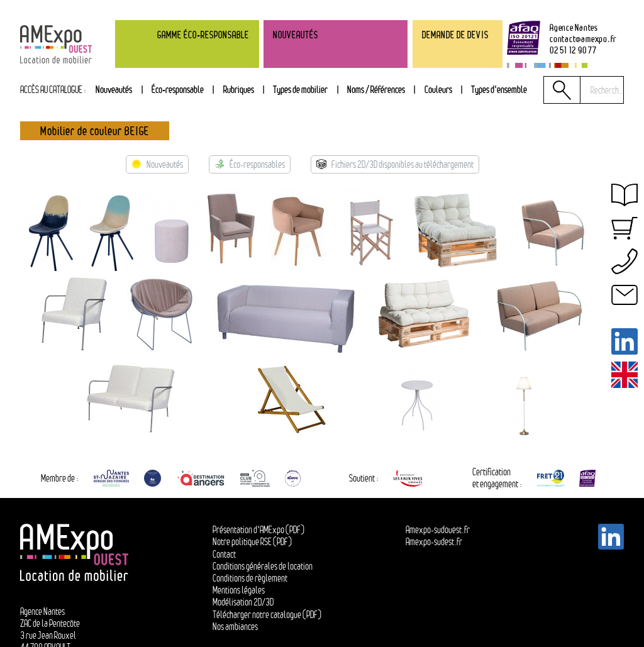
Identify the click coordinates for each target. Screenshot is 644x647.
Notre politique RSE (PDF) (252, 542)
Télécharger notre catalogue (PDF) (267, 615)
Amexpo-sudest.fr (434, 542)
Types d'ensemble (499, 89)
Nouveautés (114, 89)
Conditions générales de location (263, 566)
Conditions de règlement (250, 578)
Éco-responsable (178, 89)
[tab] (238, 90)
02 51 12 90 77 (573, 50)
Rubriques (239, 89)
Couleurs (438, 89)
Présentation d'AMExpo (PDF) (258, 530)
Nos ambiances (235, 627)
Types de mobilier (300, 89)
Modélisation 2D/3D (243, 602)
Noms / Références (376, 89)
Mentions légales (239, 590)
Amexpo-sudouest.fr (438, 530)
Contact (224, 554)
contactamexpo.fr (583, 39)
